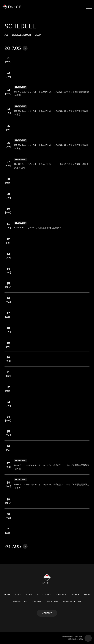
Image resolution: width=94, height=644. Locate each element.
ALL (6, 35)
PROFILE (75, 595)
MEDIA (38, 35)
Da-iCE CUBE (52, 601)
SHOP (87, 595)
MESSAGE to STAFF (72, 601)
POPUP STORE (20, 601)
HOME (7, 595)
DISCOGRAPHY (44, 595)
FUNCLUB (36, 601)
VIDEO (29, 595)
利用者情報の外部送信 (76, 639)
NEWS (18, 595)
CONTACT (47, 613)
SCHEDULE (61, 595)
